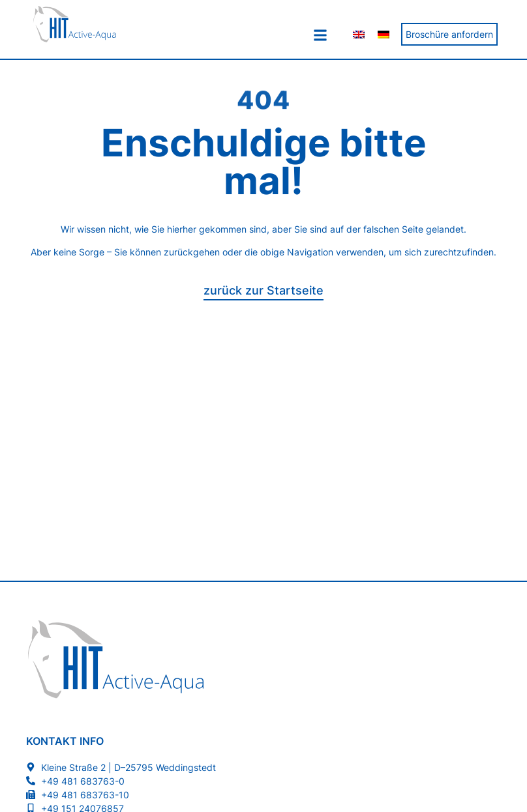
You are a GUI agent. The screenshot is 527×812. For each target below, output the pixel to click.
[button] (321, 35)
